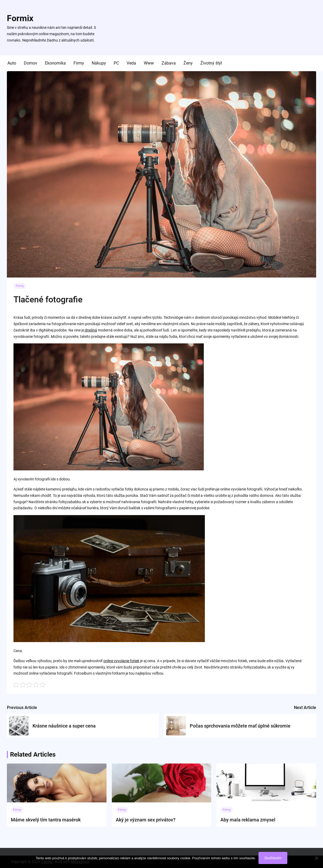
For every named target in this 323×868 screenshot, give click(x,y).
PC (116, 63)
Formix (20, 18)
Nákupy (99, 63)
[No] (316, 858)
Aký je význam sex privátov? (146, 820)
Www (149, 63)
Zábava (169, 63)
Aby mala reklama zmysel (248, 820)
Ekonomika (55, 63)
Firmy (79, 63)
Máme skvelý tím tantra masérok (46, 820)
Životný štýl (211, 63)
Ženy (188, 63)
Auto (12, 63)
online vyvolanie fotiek (121, 661)
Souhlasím (273, 858)
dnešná (91, 330)
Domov (31, 63)
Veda (131, 63)
